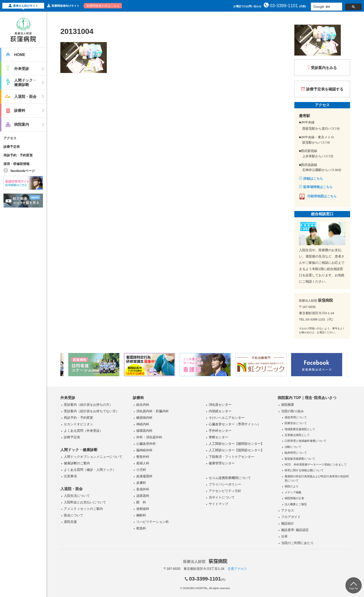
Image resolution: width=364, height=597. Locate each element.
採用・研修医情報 (16, 164)
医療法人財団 (205, 562)
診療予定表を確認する (325, 89)
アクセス (10, 138)
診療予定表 (12, 147)
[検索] (326, 7)
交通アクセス (237, 569)
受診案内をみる (324, 68)
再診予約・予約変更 (18, 155)
